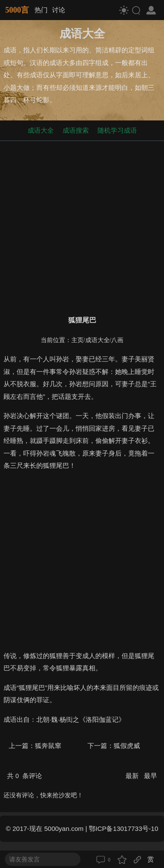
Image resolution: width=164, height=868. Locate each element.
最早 (150, 776)
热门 (41, 10)
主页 (77, 340)
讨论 (59, 10)
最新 (133, 776)
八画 (117, 340)
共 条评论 (24, 776)
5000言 (17, 10)
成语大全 (41, 130)
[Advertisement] (82, 226)
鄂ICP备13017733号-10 (123, 829)
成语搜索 (76, 130)
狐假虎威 (127, 746)
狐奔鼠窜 (48, 746)
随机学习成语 (117, 130)
